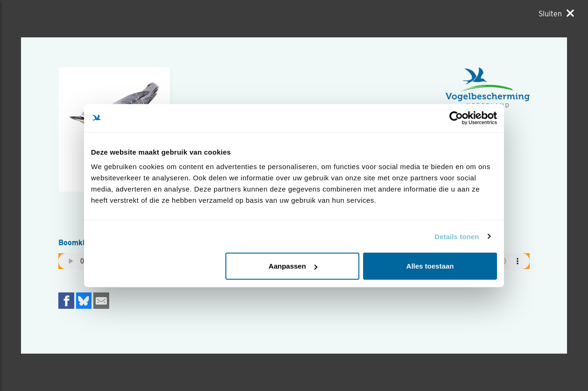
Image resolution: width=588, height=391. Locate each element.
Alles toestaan (430, 266)
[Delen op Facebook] (66, 301)
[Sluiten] (556, 14)
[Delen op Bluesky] (84, 301)
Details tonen (457, 236)
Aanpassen (293, 266)
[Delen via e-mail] (101, 301)
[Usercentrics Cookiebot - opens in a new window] (456, 118)
